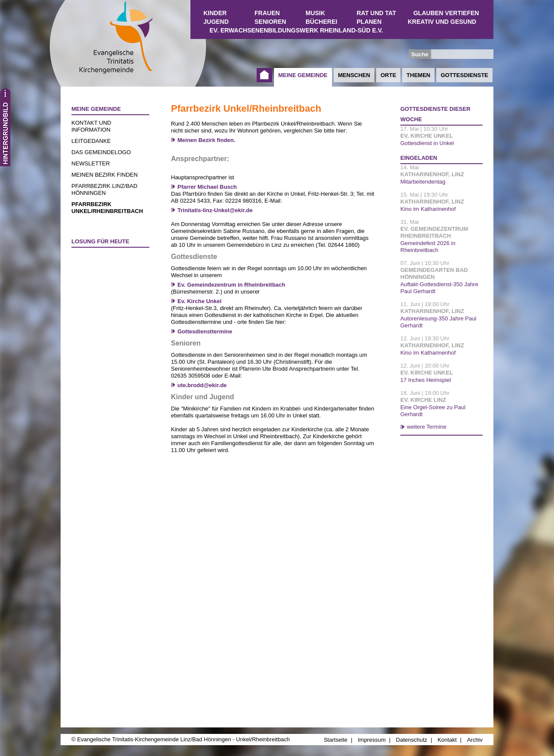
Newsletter (91, 163)
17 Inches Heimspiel (426, 380)
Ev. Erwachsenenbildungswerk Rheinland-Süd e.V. (296, 30)
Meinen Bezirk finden (105, 175)
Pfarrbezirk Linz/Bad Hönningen (104, 189)
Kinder (215, 13)
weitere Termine (427, 427)
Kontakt (447, 740)
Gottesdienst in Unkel (427, 143)
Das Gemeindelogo (101, 152)
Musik (315, 13)
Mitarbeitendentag (423, 182)
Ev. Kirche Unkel (200, 301)
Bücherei (321, 22)
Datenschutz (412, 740)
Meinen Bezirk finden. (206, 140)
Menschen (354, 75)
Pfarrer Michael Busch (207, 187)
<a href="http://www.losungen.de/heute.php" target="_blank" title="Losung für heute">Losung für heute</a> (106, 302)
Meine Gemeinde (303, 75)
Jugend (216, 22)
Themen (418, 75)
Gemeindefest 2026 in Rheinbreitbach (428, 247)
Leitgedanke (91, 141)
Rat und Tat (376, 13)
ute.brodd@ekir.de (202, 385)
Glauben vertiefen (446, 13)
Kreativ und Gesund (442, 22)
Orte (388, 75)
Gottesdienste (464, 75)
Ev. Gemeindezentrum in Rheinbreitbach (231, 285)
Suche (420, 54)
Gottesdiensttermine (205, 331)
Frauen (267, 13)
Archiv (475, 740)
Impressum (372, 740)
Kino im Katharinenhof (428, 209)
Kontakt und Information (91, 126)
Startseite (264, 75)
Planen (369, 22)
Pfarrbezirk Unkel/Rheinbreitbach (107, 208)
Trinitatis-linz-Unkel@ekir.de (215, 210)
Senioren (270, 22)
